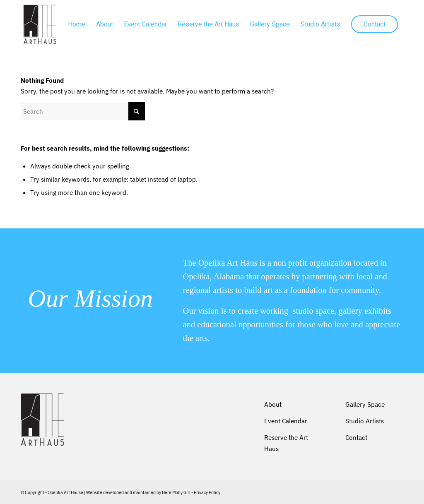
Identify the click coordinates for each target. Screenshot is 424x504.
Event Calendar (286, 421)
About (273, 404)
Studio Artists (365, 421)
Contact (356, 437)
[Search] (83, 111)
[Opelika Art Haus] (40, 24)
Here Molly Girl (176, 492)
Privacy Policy (207, 492)
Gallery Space (365, 404)
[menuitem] (77, 24)
